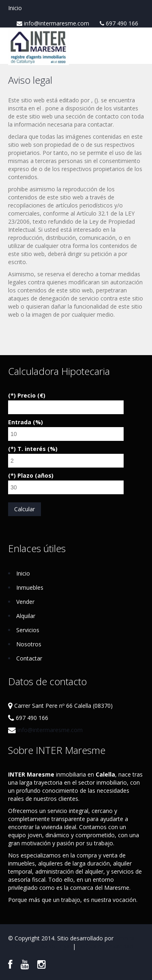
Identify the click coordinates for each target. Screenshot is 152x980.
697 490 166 (119, 23)
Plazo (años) (35, 475)
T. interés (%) (37, 449)
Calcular (25, 509)
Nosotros (29, 644)
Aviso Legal (56, 946)
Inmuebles (30, 587)
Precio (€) (31, 395)
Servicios (28, 630)
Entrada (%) (26, 422)
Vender (25, 602)
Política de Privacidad (105, 946)
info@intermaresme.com (53, 23)
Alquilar (26, 616)
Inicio (15, 8)
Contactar (29, 658)
